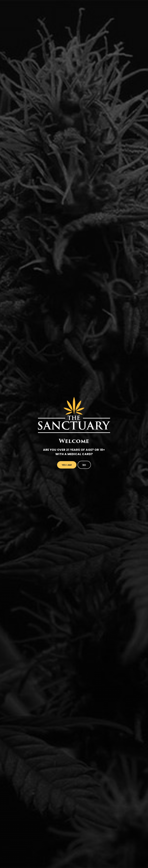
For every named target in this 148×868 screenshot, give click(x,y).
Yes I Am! (67, 465)
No (84, 465)
